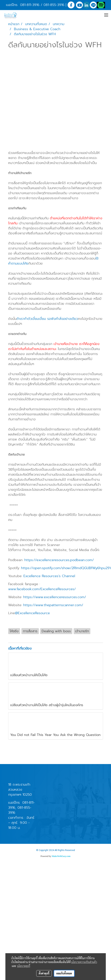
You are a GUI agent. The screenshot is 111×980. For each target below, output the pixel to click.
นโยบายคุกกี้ (24, 966)
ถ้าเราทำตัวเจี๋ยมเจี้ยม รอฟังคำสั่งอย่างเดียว (47, 319)
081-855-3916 (54, 5)
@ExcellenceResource (33, 613)
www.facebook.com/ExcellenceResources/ (42, 589)
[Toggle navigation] (106, 15)
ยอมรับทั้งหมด (64, 973)
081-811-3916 (30, 5)
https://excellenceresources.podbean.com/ (59, 560)
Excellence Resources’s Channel (50, 576)
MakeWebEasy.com (61, 856)
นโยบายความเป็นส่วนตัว (84, 962)
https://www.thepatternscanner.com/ (53, 605)
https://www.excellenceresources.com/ (55, 597)
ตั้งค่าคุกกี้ (44, 973)
